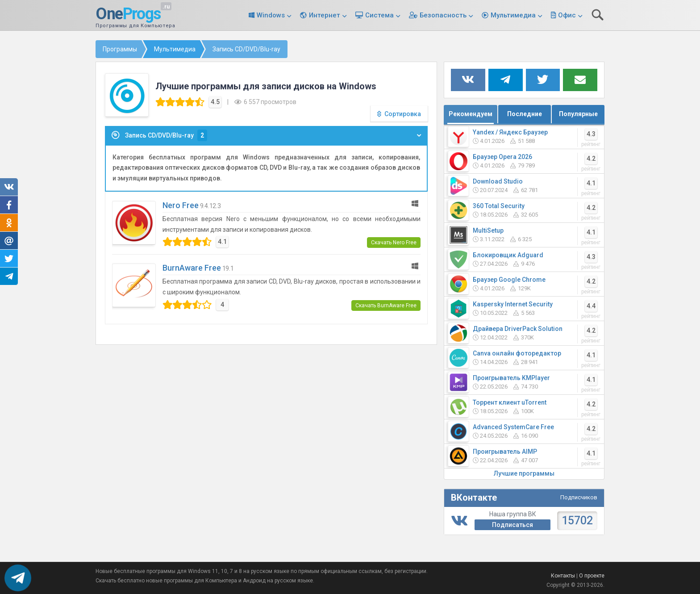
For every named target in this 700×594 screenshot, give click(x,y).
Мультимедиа (513, 15)
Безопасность (443, 15)
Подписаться (512, 525)
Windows (271, 15)
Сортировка (403, 114)
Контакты (563, 576)
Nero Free (181, 205)
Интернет (325, 15)
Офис (567, 15)
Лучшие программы (524, 473)
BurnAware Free (192, 268)
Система (379, 15)
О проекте (592, 576)
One (128, 14)
